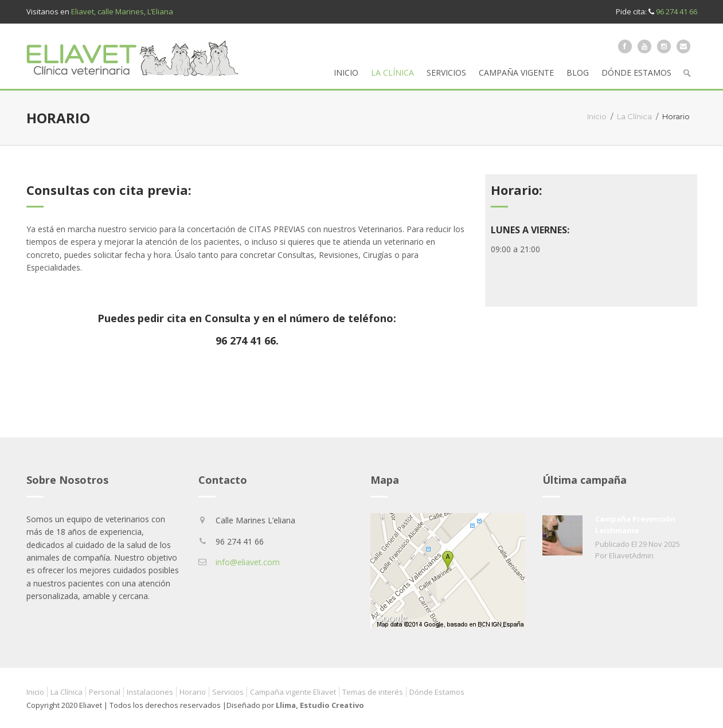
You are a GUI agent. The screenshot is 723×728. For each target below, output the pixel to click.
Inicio (346, 73)
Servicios (446, 73)
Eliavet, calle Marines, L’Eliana (122, 11)
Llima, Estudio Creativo (320, 705)
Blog (578, 73)
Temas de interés (373, 692)
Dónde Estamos (636, 73)
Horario (193, 692)
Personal (105, 692)
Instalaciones (150, 692)
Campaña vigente (516, 73)
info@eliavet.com (248, 562)
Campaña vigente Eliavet (293, 692)
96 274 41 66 (677, 11)
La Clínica (392, 73)
